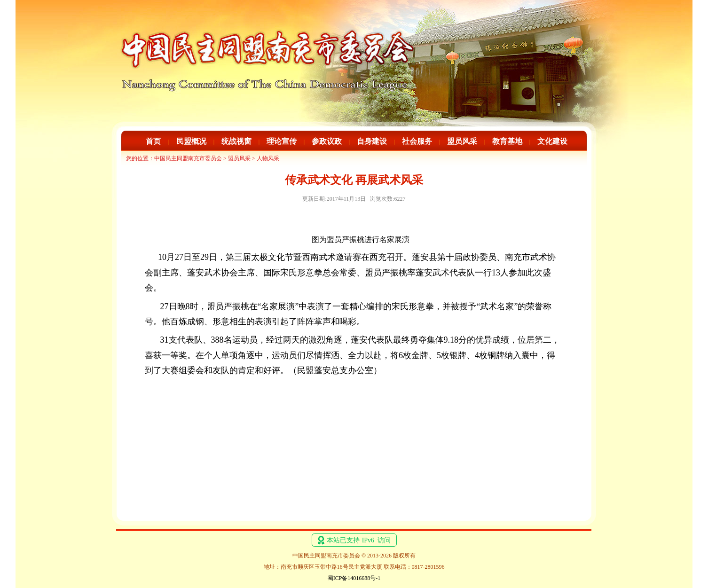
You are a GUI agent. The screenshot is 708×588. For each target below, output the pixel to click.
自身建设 (372, 141)
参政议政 (327, 141)
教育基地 (507, 141)
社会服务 (417, 141)
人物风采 (268, 158)
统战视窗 (236, 141)
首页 (153, 141)
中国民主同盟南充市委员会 (188, 158)
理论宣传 (282, 141)
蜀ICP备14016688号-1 (354, 578)
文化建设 (552, 141)
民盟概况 (191, 141)
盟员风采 (462, 141)
